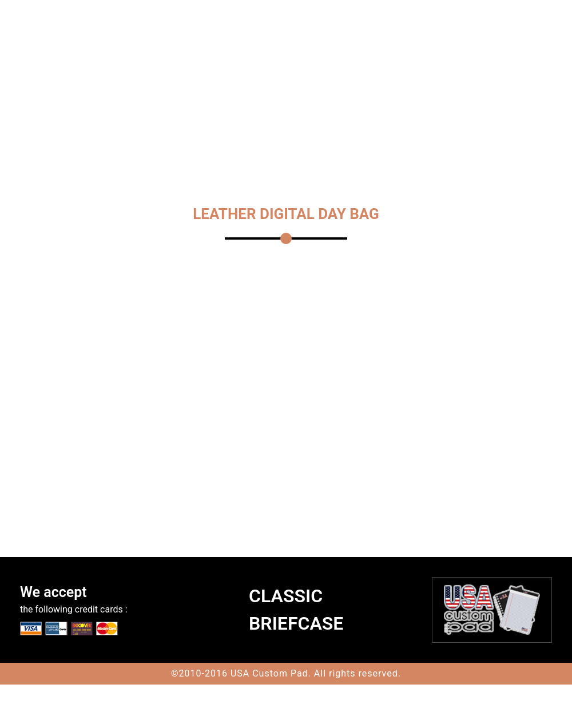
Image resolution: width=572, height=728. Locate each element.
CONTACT (157, 98)
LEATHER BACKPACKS (457, 81)
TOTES (184, 81)
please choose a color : (250, 453)
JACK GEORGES (370, 81)
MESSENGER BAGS (288, 81)
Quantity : (222, 501)
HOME (149, 81)
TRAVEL (224, 81)
